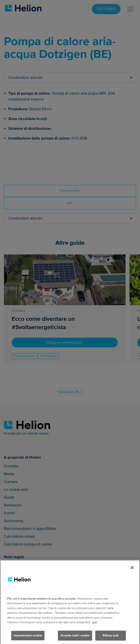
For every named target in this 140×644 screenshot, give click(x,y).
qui (94, 628)
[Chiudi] (132, 574)
